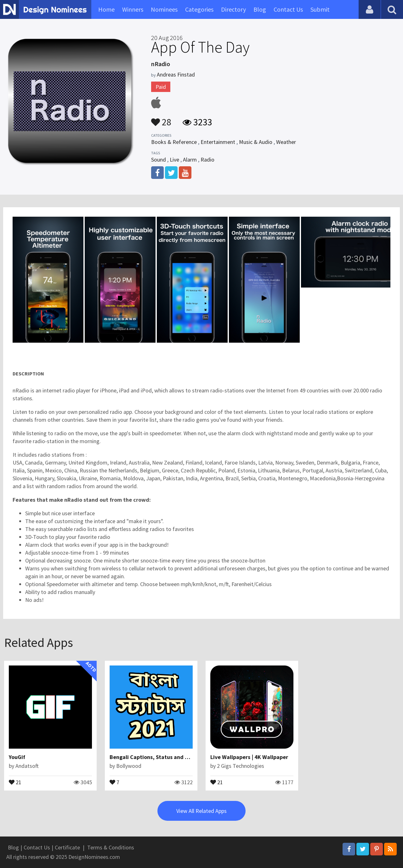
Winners (133, 9)
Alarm (190, 160)
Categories (199, 9)
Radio (207, 160)
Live (174, 160)
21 (15, 782)
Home (106, 9)
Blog (260, 9)
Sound (159, 160)
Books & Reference (174, 142)
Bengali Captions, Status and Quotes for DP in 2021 (175, 757)
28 (161, 119)
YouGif (17, 757)
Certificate (67, 847)
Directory (233, 9)
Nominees (164, 9)
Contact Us (288, 9)
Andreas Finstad (176, 74)
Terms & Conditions (111, 847)
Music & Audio (256, 142)
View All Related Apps (201, 811)
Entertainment (218, 142)
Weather (286, 142)
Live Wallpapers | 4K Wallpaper (249, 757)
